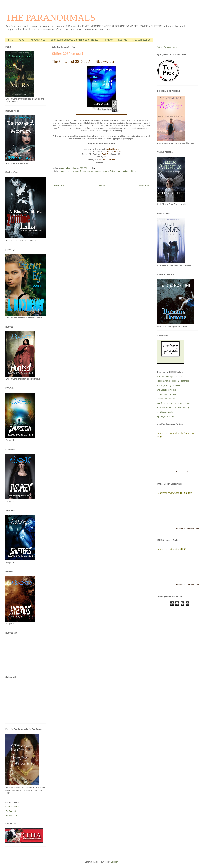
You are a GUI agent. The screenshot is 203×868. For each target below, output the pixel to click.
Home (11, 40)
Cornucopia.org (12, 807)
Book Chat (106, 154)
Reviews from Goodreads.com (188, 472)
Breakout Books (112, 149)
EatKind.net (11, 811)
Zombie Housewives (166, 399)
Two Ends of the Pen (107, 159)
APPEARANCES (38, 40)
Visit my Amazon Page (167, 47)
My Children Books (165, 412)
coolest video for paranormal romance (85, 171)
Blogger (114, 862)
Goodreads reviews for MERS (171, 549)
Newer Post (59, 185)
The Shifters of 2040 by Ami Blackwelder (83, 61)
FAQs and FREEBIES (141, 40)
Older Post (144, 185)
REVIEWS (108, 40)
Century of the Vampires (167, 394)
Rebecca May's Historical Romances (173, 381)
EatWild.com (11, 815)
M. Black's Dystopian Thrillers (170, 377)
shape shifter (122, 171)
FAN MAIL (122, 40)
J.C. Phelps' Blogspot (112, 152)
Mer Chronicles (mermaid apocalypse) (174, 403)
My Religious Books (165, 416)
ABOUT (22, 40)
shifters (132, 171)
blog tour (63, 171)
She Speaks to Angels (166, 390)
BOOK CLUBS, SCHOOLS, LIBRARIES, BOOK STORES (74, 40)
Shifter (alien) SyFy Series (168, 385)
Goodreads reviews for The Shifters (174, 493)
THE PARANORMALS (50, 18)
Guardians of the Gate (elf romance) (173, 408)
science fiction (109, 171)
